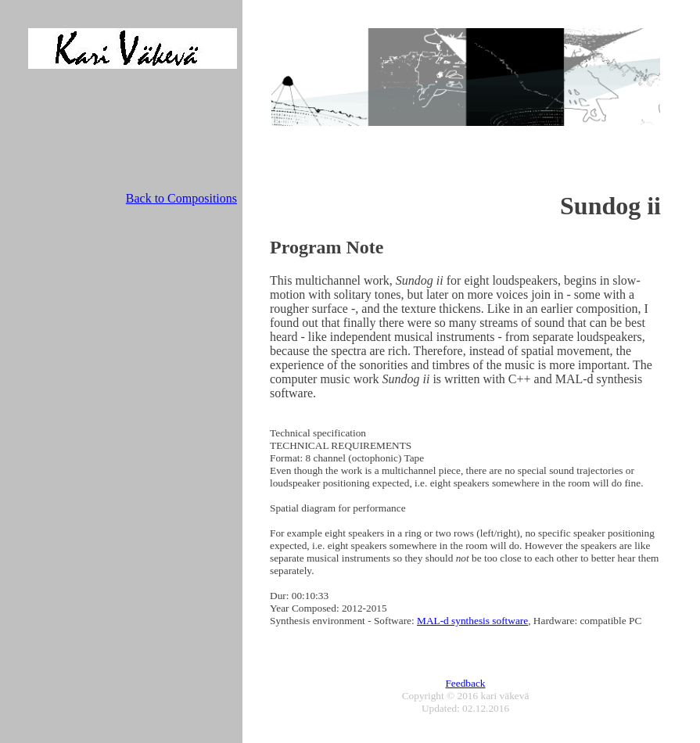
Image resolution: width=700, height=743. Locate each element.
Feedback (465, 683)
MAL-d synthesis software (472, 621)
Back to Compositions (181, 198)
